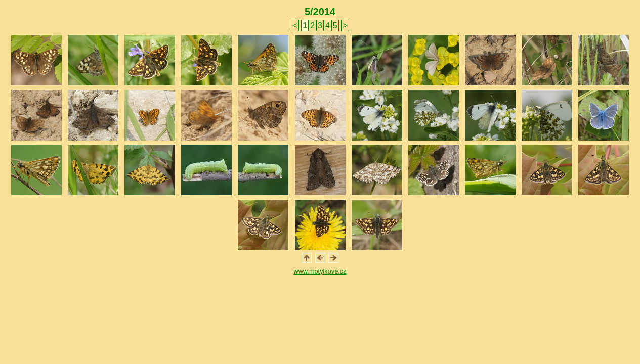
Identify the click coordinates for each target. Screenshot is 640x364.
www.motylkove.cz (320, 271)
